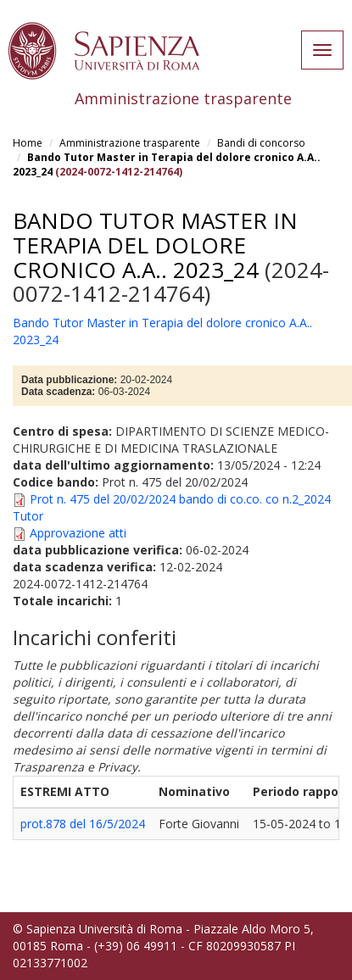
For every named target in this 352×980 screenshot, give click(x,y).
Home (28, 143)
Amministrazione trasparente (130, 143)
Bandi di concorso (261, 143)
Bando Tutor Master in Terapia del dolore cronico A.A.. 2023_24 (155, 245)
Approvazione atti (78, 533)
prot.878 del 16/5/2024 (83, 824)
